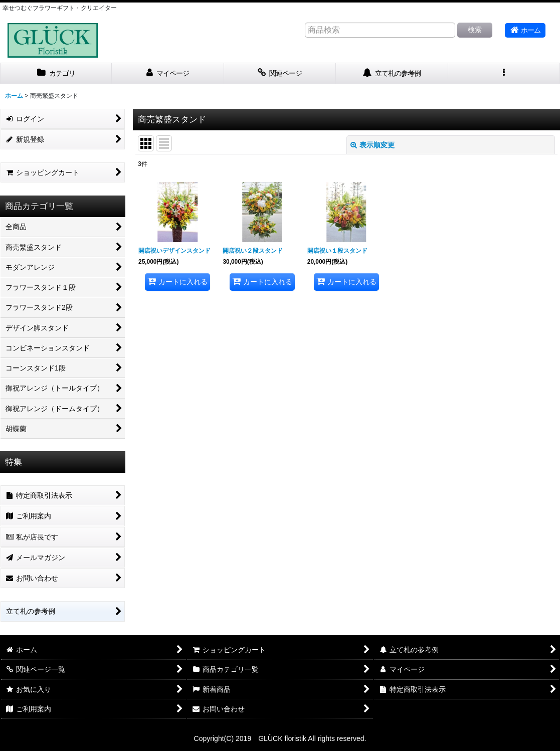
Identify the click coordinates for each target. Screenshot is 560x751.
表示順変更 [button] (372, 145)
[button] (504, 73)
